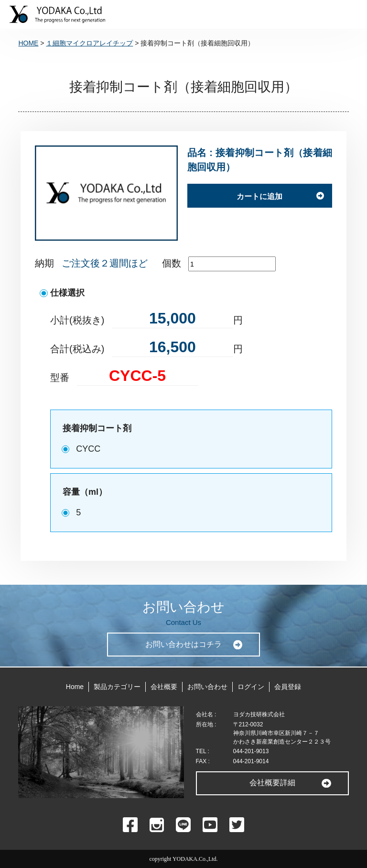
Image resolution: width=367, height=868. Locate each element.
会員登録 (288, 687)
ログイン (251, 687)
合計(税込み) (77, 349)
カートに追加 (259, 196)
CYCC (88, 449)
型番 (60, 378)
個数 (172, 263)
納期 (44, 263)
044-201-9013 (251, 751)
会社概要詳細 (272, 783)
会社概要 (164, 687)
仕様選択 (67, 293)
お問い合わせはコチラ (183, 644)
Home (75, 687)
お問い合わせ (207, 687)
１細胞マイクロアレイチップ (89, 43)
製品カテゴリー (117, 687)
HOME (28, 43)
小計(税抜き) (77, 320)
